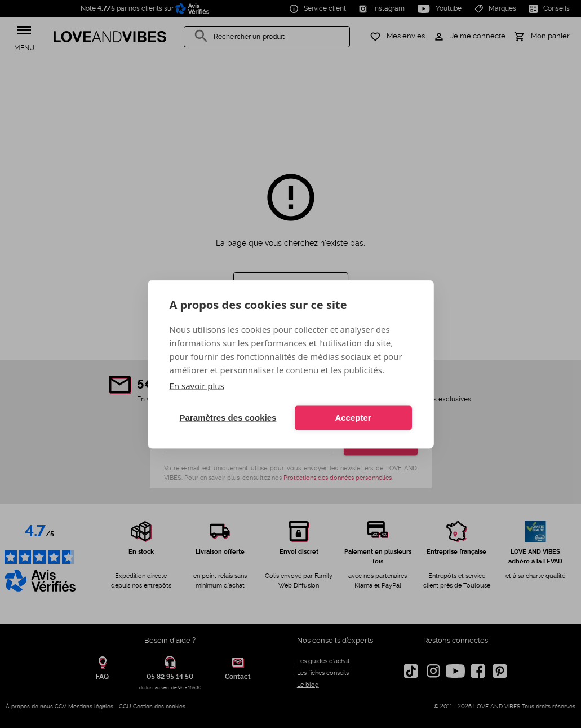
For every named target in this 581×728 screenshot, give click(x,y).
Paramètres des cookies (228, 418)
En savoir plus (197, 385)
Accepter (353, 418)
